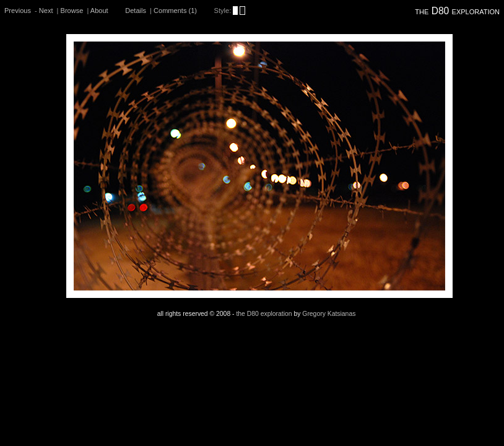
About (99, 11)
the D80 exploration (457, 11)
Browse (72, 11)
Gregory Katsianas (329, 314)
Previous (18, 11)
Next (46, 11)
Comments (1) (175, 11)
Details (136, 11)
